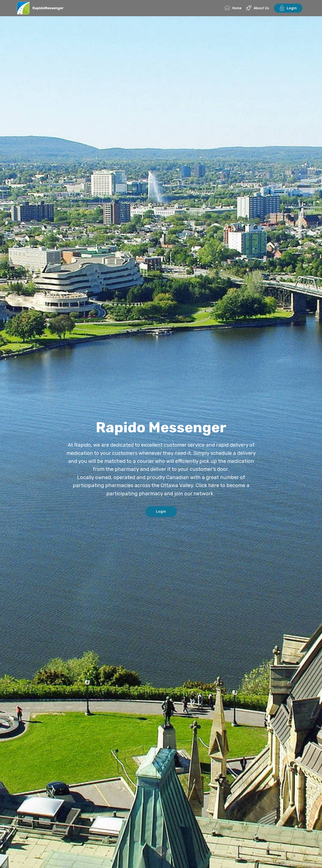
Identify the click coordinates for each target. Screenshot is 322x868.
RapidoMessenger (48, 8)
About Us (258, 8)
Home (233, 8)
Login (288, 8)
